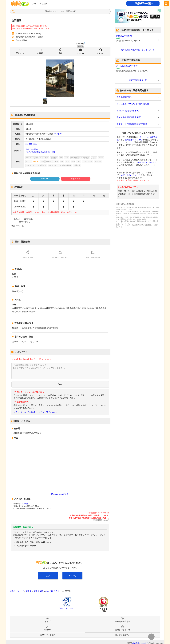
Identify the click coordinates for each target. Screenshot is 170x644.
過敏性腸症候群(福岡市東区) (129, 117)
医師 (60, 53)
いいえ (73, 576)
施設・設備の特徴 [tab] (93, 257)
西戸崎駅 (25, 504)
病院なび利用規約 (48, 635)
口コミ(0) (80, 53)
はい (48, 576)
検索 (74, 11)
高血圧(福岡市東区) (125, 97)
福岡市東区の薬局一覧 (138, 80)
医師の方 (45, 179)
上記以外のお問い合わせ (26, 546)
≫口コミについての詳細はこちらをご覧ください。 (36, 412)
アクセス (100, 53)
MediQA (48, 630)
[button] (45, 101)
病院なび (20, 4)
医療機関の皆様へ (144, 4)
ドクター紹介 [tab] (28, 257)
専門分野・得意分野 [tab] (60, 257)
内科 (27, 149)
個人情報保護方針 (123, 635)
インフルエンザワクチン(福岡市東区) (133, 104)
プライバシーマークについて (67, 608)
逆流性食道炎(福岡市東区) (128, 111)
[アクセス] (58, 134)
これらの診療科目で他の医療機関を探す (40, 152)
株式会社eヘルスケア (134, 140)
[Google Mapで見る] (60, 494)
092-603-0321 (31, 144)
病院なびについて (123, 630)
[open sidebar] (166, 3)
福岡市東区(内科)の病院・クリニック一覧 (138, 50)
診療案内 (40, 53)
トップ (48, 622)
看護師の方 (76, 179)
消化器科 (34, 149)
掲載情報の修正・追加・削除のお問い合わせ (34, 542)
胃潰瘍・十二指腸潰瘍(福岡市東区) (132, 124)
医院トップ (20, 53)
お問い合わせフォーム (131, 175)
